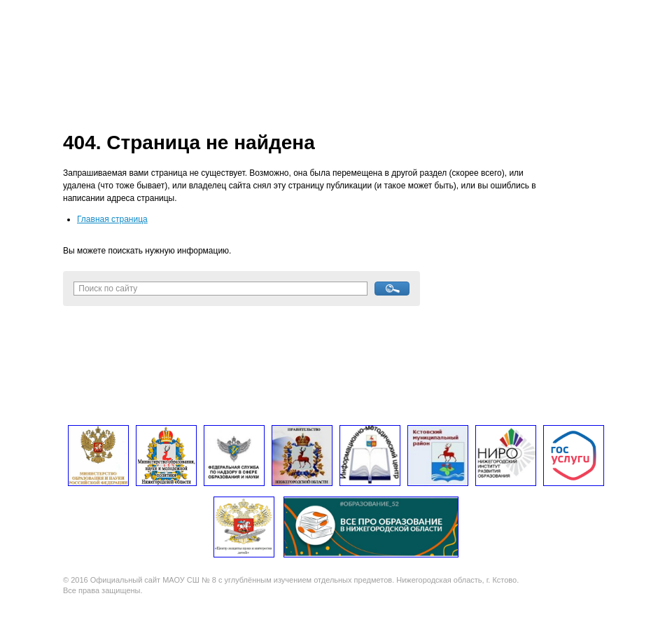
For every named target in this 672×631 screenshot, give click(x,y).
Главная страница (112, 219)
